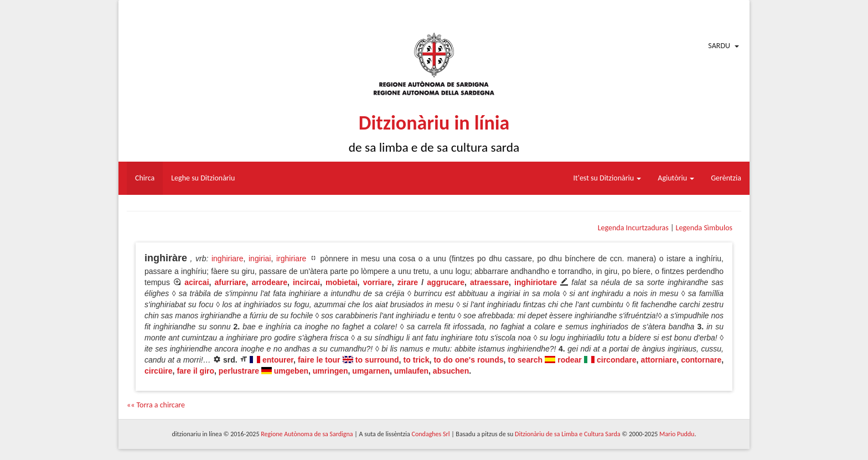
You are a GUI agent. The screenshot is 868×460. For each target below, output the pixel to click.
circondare (617, 360)
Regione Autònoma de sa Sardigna (307, 434)
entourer (278, 360)
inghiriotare (536, 282)
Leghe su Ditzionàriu (203, 178)
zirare (408, 282)
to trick (417, 360)
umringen (330, 371)
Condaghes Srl (431, 434)
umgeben (291, 371)
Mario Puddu (677, 434)
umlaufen (411, 371)
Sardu (719, 46)
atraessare (489, 282)
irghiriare (291, 259)
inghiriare (228, 259)
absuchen (451, 371)
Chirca (145, 178)
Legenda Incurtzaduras (633, 228)
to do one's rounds (468, 360)
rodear (570, 360)
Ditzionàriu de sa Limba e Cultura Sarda (567, 434)
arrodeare (269, 282)
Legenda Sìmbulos (704, 228)
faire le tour (319, 360)
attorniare (659, 360)
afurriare (231, 282)
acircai (197, 282)
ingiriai (260, 259)
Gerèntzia (726, 178)
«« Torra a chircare (156, 405)
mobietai (342, 282)
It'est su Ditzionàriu (608, 178)
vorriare (378, 282)
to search (525, 360)
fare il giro (195, 371)
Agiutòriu (676, 178)
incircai (306, 282)
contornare (701, 360)
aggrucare (446, 282)
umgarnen (371, 371)
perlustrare (239, 371)
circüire (159, 371)
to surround (377, 360)
